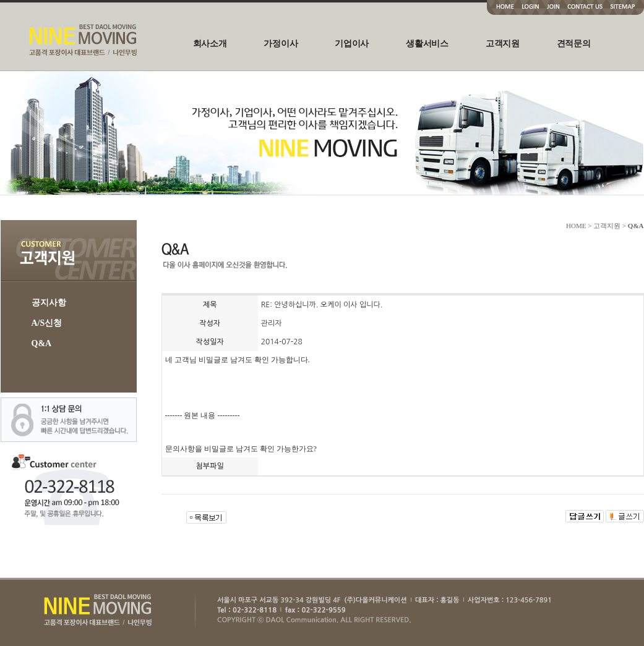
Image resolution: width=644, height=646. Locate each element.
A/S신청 (47, 323)
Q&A (42, 343)
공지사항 (49, 303)
